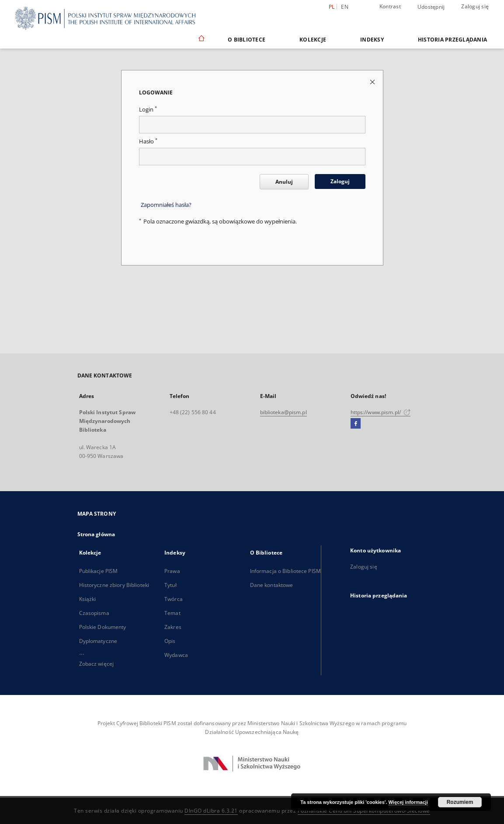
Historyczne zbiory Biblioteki (114, 585)
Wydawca (176, 655)
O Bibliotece (247, 40)
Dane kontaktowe (272, 585)
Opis (170, 641)
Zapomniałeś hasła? (166, 205)
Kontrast (390, 6)
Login (148, 110)
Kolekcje (313, 40)
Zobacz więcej (97, 664)
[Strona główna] (201, 39)
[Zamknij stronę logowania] (373, 82)
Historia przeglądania (452, 40)
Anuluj (284, 182)
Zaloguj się (475, 6)
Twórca (174, 599)
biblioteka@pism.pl (283, 412)
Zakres (173, 627)
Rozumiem (460, 802)
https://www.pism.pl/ (381, 412)
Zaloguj (340, 181)
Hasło (148, 141)
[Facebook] (356, 424)
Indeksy (372, 40)
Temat (172, 613)
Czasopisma (94, 613)
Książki (88, 599)
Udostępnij (431, 7)
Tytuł (170, 585)
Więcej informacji (408, 802)
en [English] (345, 7)
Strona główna (96, 534)
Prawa (172, 571)
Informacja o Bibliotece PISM (285, 571)
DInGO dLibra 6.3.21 (211, 811)
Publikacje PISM (99, 571)
